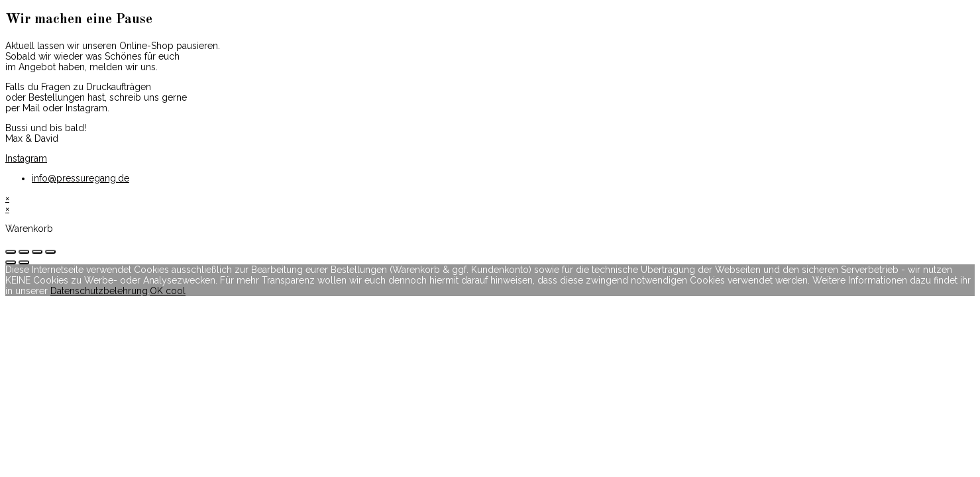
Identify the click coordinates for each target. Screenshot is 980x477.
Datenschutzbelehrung (99, 291)
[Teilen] (24, 252)
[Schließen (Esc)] (11, 252)
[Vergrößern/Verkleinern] (50, 252)
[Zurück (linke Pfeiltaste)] (11, 262)
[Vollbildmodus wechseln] (37, 252)
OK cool (168, 291)
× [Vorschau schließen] (7, 198)
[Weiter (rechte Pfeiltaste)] (24, 262)
